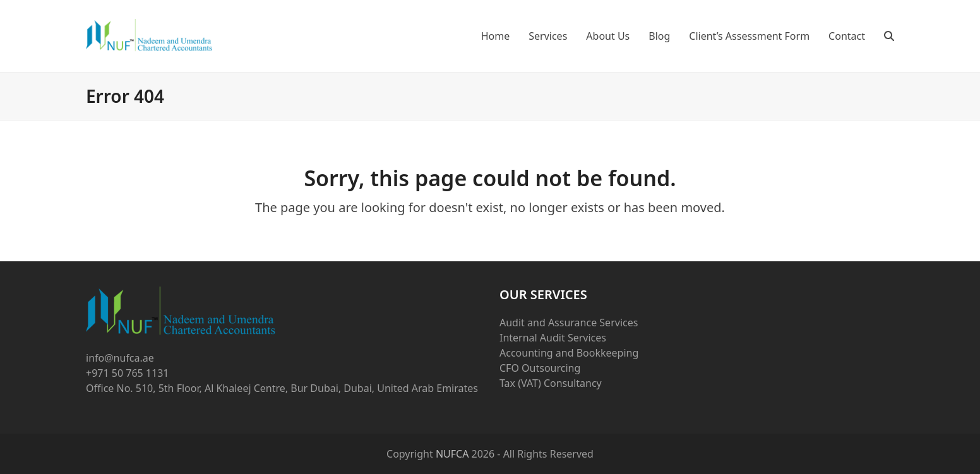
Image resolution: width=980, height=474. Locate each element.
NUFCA (452, 454)
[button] (889, 36)
